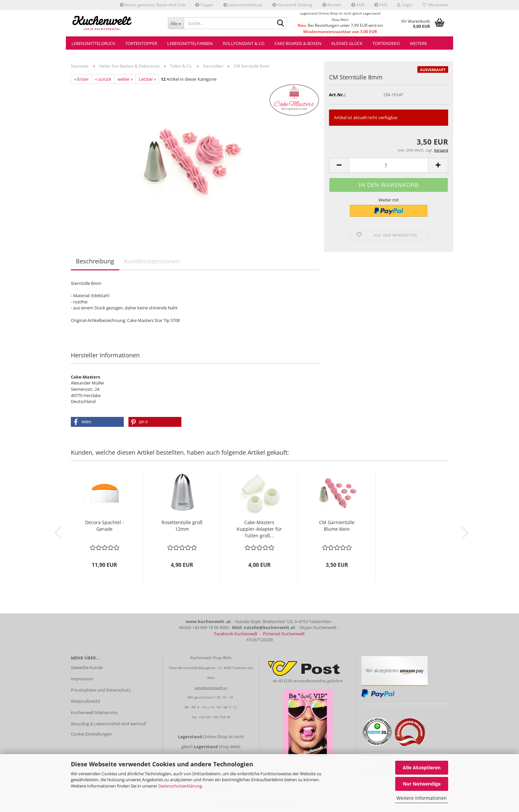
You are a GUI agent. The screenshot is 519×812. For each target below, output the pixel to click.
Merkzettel (435, 5)
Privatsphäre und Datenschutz (101, 690)
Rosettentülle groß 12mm (182, 526)
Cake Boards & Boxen (298, 43)
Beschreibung (95, 261)
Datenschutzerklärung (180, 786)
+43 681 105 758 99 (214, 717)
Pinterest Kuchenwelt (284, 634)
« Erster (81, 79)
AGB (358, 5)
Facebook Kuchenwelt (236, 634)
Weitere (418, 43)
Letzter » (147, 79)
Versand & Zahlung (292, 5)
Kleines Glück (347, 43)
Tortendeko (386, 43)
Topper (204, 5)
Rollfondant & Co (244, 43)
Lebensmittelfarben (190, 43)
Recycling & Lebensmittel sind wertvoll (108, 724)
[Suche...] (176, 23)
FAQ (381, 5)
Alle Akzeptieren (422, 767)
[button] (339, 165)
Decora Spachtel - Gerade (105, 526)
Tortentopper (141, 43)
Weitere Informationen (422, 798)
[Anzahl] (389, 165)
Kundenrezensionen (152, 261)
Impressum (82, 679)
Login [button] (405, 5)
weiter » (125, 79)
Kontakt (332, 5)
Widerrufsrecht (86, 701)
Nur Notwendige (422, 784)
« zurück (103, 79)
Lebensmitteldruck (243, 5)
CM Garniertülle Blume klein (337, 526)
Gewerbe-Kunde (87, 667)
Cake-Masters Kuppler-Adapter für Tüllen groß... (259, 529)
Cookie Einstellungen (91, 734)
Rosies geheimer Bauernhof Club (153, 5)
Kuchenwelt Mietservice (94, 712)
